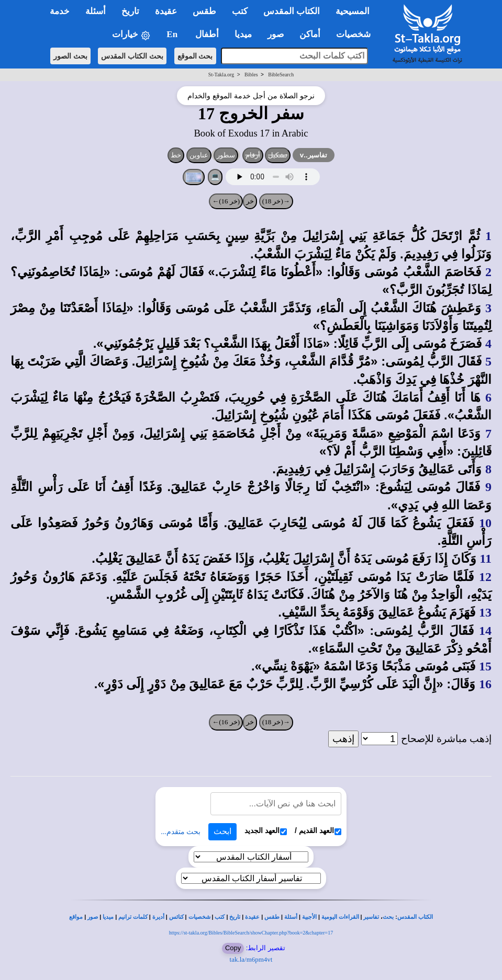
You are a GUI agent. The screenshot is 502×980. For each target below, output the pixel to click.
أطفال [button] (207, 34)
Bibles (251, 75)
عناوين (199, 155)
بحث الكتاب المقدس (132, 56)
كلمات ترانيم (133, 917)
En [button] (173, 34)
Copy (233, 948)
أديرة (158, 917)
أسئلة (291, 917)
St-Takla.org (221, 75)
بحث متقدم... (181, 832)
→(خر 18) (276, 201)
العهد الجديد (266, 831)
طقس (272, 917)
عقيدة (252, 917)
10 (485, 523)
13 (485, 612)
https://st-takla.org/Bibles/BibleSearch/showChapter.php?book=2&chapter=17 (251, 933)
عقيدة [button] (166, 11)
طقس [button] (204, 11)
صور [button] (276, 34)
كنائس (176, 917)
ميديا (108, 917)
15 (485, 666)
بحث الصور (70, 56)
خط (176, 155)
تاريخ (235, 917)
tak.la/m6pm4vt (251, 959)
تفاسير (371, 917)
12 (485, 577)
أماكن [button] (310, 34)
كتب (220, 917)
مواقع (76, 917)
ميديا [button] (243, 34)
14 (485, 631)
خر (250, 201)
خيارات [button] (131, 35)
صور (93, 917)
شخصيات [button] (357, 34)
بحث (388, 917)
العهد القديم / (318, 831)
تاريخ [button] (130, 11)
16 (485, 684)
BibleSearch (281, 75)
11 (486, 559)
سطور (226, 155)
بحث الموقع (195, 56)
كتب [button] (240, 11)
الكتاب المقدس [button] (292, 11)
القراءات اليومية (340, 917)
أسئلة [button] (96, 11)
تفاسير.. (314, 155)
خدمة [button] (60, 11)
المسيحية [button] (353, 11)
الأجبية (309, 917)
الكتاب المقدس (415, 917)
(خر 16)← (226, 201)
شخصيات (199, 917)
